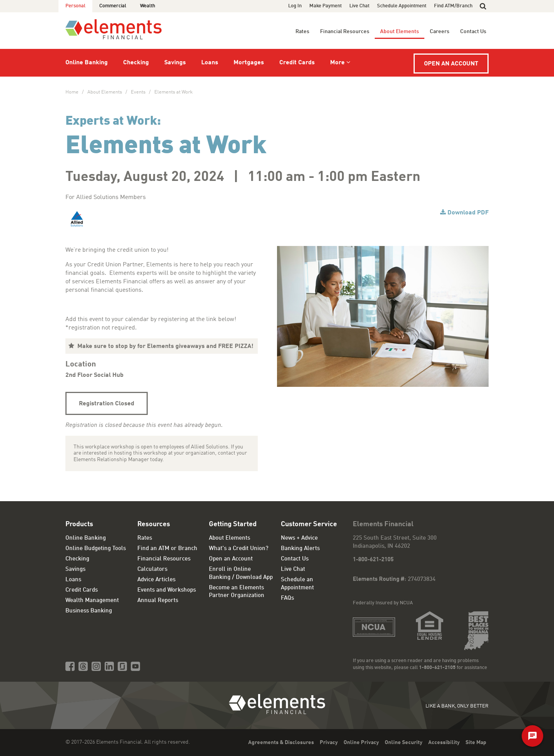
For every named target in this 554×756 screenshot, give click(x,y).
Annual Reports (158, 601)
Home (72, 92)
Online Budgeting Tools (96, 549)
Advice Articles (156, 580)
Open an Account (451, 64)
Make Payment (325, 6)
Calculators (152, 570)
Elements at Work (174, 92)
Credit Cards (297, 63)
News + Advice (299, 538)
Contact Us (473, 32)
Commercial (113, 6)
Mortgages (249, 63)
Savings (175, 63)
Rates (302, 32)
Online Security (404, 743)
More (337, 63)
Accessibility (444, 743)
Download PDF (468, 213)
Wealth (148, 6)
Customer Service (309, 524)
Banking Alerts (300, 549)
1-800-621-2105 (373, 560)
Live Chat (359, 6)
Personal (75, 6)
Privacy (329, 743)
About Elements (400, 32)
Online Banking (87, 63)
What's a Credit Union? (239, 549)
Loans (210, 63)
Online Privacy (361, 743)
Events (138, 92)
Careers (440, 32)
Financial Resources (345, 32)
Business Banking (89, 611)
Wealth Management (92, 601)
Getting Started (233, 524)
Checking (136, 63)
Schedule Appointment (402, 6)
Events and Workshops (167, 590)
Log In (295, 6)
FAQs (287, 598)
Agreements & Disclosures (281, 743)
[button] (483, 6)
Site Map (476, 743)
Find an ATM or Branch (167, 549)
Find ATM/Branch (453, 6)
